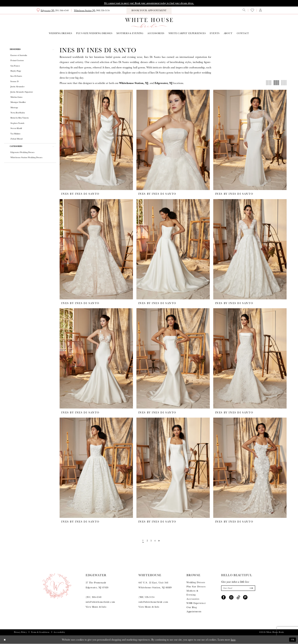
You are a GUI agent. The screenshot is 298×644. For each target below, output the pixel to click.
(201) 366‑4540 (94, 597)
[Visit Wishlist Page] (252, 10)
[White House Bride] (149, 23)
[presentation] (96, 140)
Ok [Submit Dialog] (292, 640)
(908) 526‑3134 (146, 597)
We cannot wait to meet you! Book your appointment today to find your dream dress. (149, 3)
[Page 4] (156, 541)
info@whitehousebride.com (100, 602)
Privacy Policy (20, 632)
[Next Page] (160, 541)
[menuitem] (52, 10)
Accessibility (59, 632)
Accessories (193, 599)
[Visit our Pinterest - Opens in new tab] (245, 598)
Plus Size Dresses (196, 587)
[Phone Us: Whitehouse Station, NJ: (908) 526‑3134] (92, 11)
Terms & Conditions (40, 632)
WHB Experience (196, 603)
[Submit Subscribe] (251, 589)
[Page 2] (147, 541)
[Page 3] (151, 541)
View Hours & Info (96, 607)
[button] (261, 10)
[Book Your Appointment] (149, 11)
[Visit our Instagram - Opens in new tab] (231, 598)
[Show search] (244, 10)
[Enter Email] (238, 589)
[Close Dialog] (5, 640)
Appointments (194, 612)
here (233, 640)
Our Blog (192, 608)
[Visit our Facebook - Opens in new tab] (224, 598)
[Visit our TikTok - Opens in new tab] (238, 598)
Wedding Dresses (196, 583)
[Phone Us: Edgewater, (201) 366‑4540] (52, 10)
